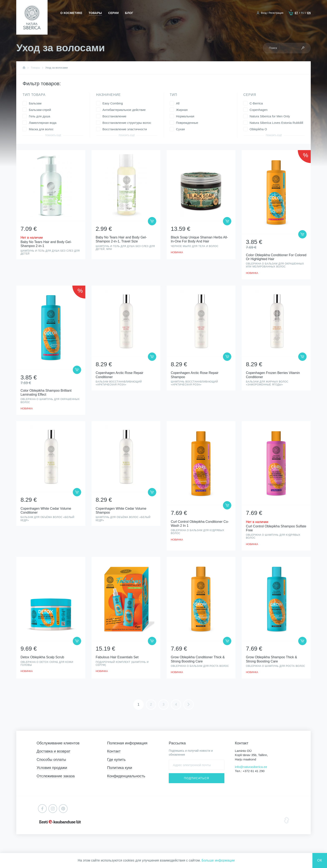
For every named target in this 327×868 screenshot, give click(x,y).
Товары (95, 13)
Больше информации (218, 860)
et (296, 13)
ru (302, 13)
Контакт (114, 751)
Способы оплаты (51, 760)
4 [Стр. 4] (176, 704)
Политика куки (120, 768)
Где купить (116, 760)
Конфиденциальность (126, 776)
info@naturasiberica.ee (251, 767)
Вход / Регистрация (272, 13)
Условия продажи (52, 768)
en (309, 13)
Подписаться (197, 778)
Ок (320, 860)
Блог (129, 13)
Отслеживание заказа (56, 776)
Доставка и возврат (54, 751)
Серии (114, 13)
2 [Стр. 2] (151, 704)
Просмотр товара (51, 205)
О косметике (71, 13)
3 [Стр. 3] (164, 704)
